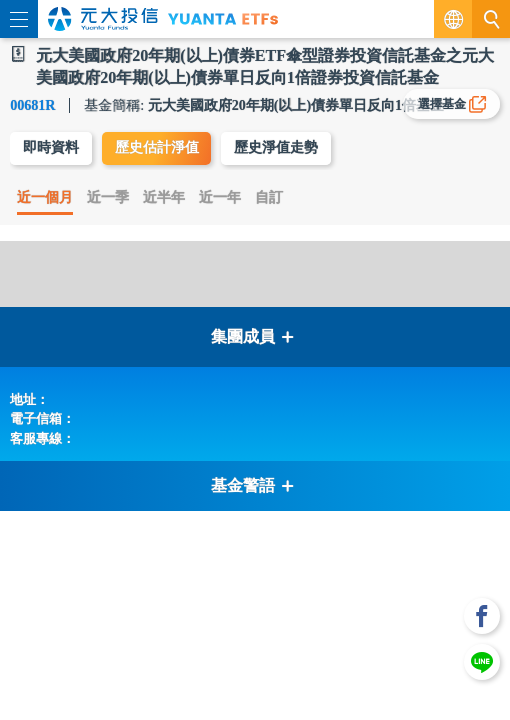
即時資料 (51, 147)
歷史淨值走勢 (276, 147)
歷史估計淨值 (157, 147)
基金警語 (253, 485)
